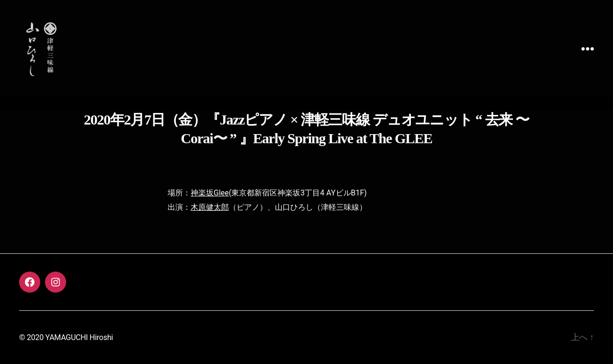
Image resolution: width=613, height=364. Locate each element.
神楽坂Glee (210, 193)
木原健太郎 (210, 207)
